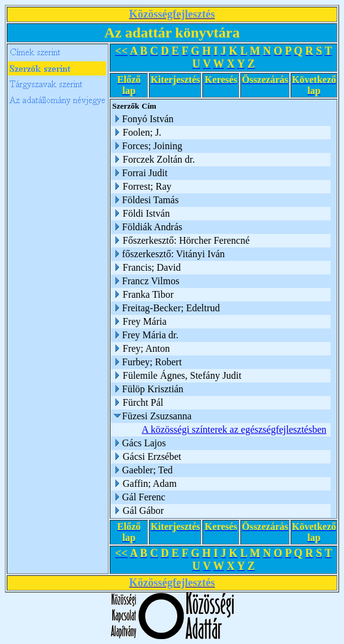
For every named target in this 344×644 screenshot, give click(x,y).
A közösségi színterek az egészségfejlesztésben (234, 429)
